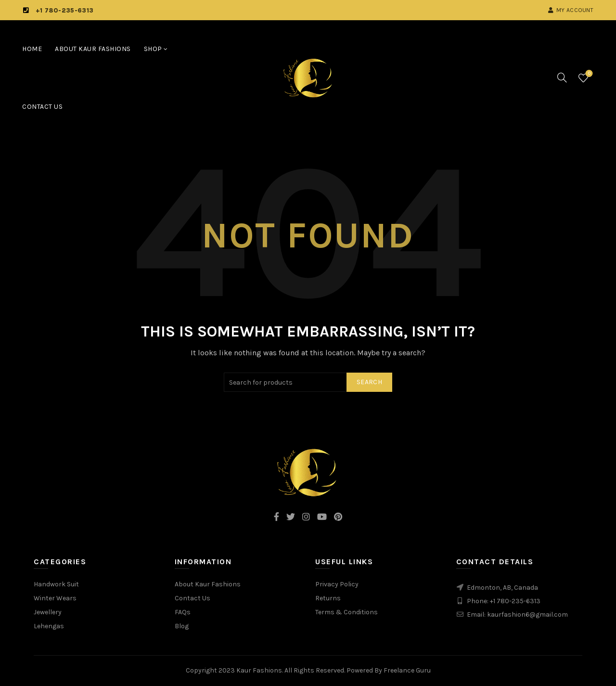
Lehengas (49, 626)
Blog (182, 626)
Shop (153, 49)
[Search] (562, 78)
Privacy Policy (337, 584)
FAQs (183, 612)
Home (32, 49)
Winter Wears (55, 598)
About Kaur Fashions (93, 49)
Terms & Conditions (346, 612)
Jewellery (48, 612)
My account (571, 10)
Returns (328, 598)
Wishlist (588, 74)
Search (369, 382)
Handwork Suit (56, 584)
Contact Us (42, 107)
